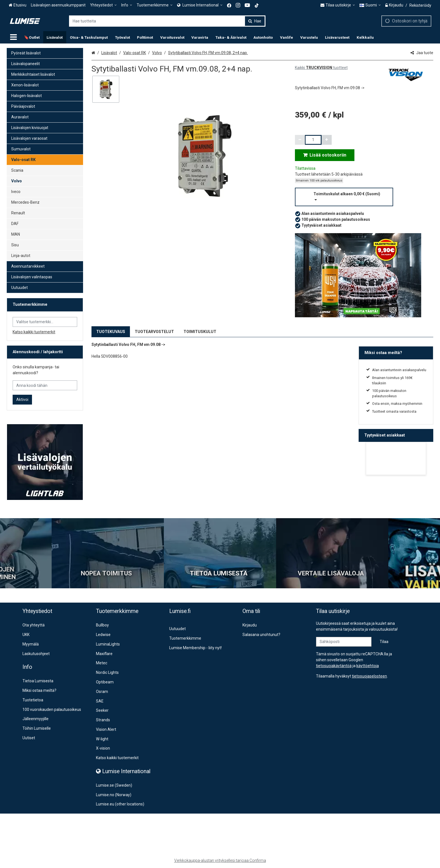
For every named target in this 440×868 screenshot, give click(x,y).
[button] (364, 197)
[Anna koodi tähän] (45, 385)
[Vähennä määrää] (300, 140)
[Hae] (255, 21)
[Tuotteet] (13, 37)
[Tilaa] (384, 642)
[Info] (127, 5)
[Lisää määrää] (327, 140)
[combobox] (167, 21)
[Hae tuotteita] (167, 21)
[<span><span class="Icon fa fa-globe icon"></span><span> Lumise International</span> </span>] (200, 5)
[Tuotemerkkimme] (155, 5)
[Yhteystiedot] (103, 5)
